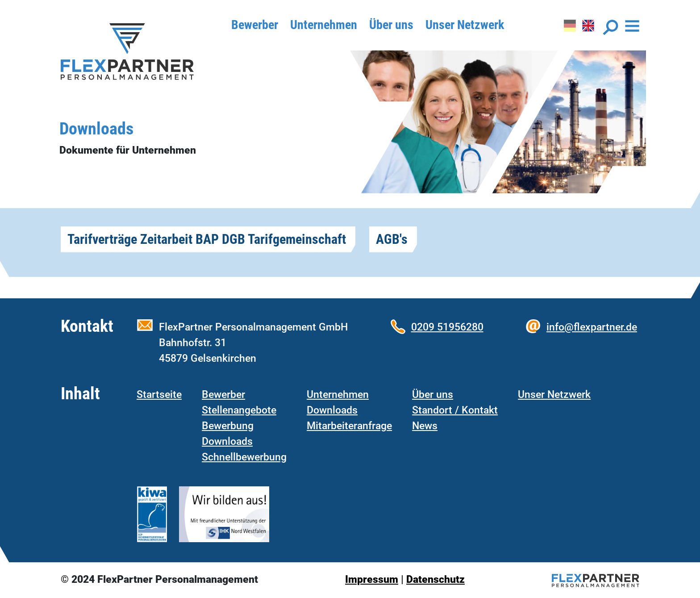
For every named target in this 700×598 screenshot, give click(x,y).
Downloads (227, 441)
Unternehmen (324, 25)
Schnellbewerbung (244, 457)
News (425, 426)
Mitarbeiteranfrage (349, 426)
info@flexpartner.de (592, 327)
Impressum (372, 579)
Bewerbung (228, 426)
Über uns (391, 25)
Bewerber (255, 25)
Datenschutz (435, 579)
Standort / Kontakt (455, 410)
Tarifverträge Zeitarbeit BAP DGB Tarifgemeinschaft (207, 239)
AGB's (392, 239)
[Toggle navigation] (621, 27)
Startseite (159, 394)
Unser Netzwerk (465, 25)
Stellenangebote (239, 410)
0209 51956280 (447, 327)
